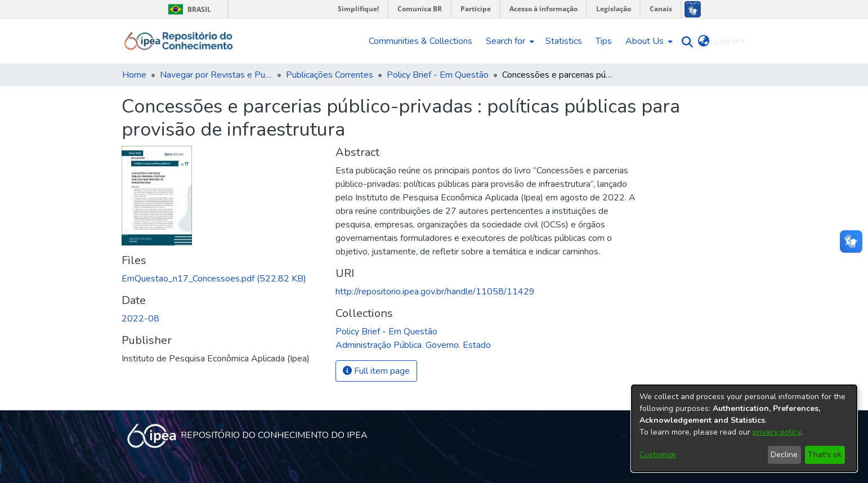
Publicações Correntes (330, 75)
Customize (658, 455)
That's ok (825, 455)
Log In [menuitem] (726, 41)
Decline (784, 455)
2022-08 (140, 319)
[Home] (179, 41)
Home (134, 75)
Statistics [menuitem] (564, 41)
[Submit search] (685, 41)
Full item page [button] (376, 371)
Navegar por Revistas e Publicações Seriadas (216, 75)
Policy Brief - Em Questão (438, 75)
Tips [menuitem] (604, 41)
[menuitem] (509, 41)
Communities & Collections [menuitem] (420, 41)
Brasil (188, 9)
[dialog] (744, 428)
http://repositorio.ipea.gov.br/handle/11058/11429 (435, 292)
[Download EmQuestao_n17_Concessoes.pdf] (214, 279)
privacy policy (777, 432)
